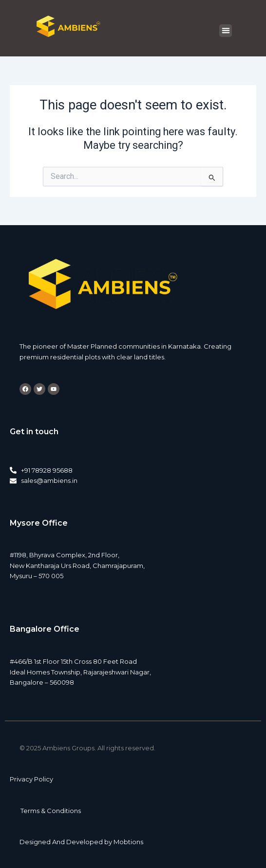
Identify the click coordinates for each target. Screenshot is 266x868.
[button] (226, 31)
